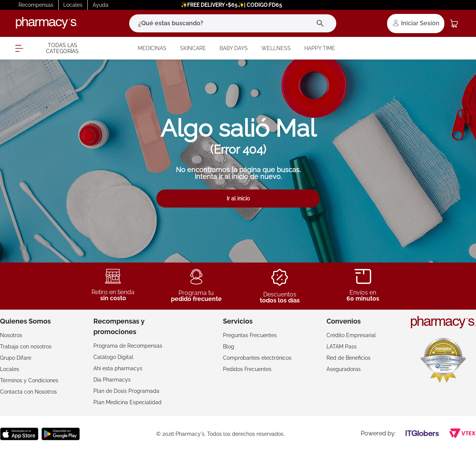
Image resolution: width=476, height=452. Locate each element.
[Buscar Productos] (322, 23)
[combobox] (233, 23)
